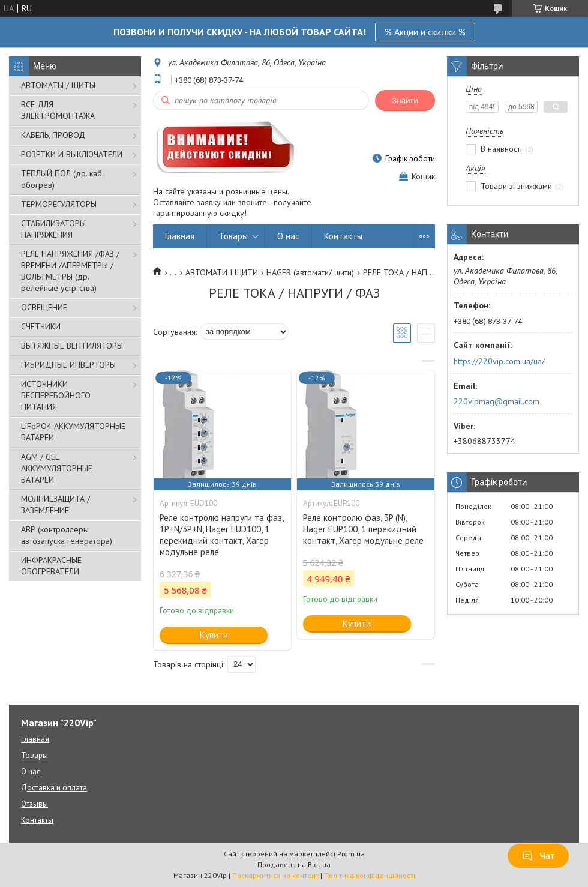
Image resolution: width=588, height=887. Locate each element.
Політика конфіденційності (370, 875)
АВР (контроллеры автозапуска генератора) (67, 535)
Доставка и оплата (54, 788)
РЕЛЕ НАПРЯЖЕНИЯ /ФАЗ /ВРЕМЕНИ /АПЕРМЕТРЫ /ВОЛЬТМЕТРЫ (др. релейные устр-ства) (70, 271)
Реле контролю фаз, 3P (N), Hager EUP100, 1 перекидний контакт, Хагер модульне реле (363, 529)
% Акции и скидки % (425, 32)
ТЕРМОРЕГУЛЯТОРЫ (59, 204)
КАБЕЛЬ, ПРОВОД (53, 135)
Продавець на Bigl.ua (294, 864)
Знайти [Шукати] (405, 101)
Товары (233, 236)
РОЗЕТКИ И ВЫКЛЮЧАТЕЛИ (72, 154)
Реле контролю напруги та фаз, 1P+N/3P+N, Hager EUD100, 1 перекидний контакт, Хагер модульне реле (221, 535)
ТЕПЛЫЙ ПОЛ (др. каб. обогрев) (62, 179)
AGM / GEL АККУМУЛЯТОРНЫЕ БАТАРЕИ (57, 468)
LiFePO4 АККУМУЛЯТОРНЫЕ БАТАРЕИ (73, 432)
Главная (180, 236)
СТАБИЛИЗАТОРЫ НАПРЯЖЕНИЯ (53, 229)
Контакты (343, 236)
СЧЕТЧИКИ (41, 326)
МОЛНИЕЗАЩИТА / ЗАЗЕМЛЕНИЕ (55, 504)
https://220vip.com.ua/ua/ (499, 361)
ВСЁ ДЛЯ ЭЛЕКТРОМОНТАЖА (58, 110)
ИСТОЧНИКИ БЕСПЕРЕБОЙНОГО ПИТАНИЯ (56, 395)
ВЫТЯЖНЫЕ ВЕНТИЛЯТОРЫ (72, 346)
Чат (538, 856)
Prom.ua (351, 854)
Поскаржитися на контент (275, 875)
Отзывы (34, 804)
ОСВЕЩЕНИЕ (44, 307)
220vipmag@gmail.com (496, 401)
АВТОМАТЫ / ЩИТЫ (58, 85)
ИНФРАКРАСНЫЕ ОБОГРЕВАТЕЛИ (51, 566)
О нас (288, 236)
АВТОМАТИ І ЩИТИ (222, 272)
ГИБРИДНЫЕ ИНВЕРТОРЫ (68, 365)
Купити (214, 635)
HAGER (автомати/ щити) (310, 272)
